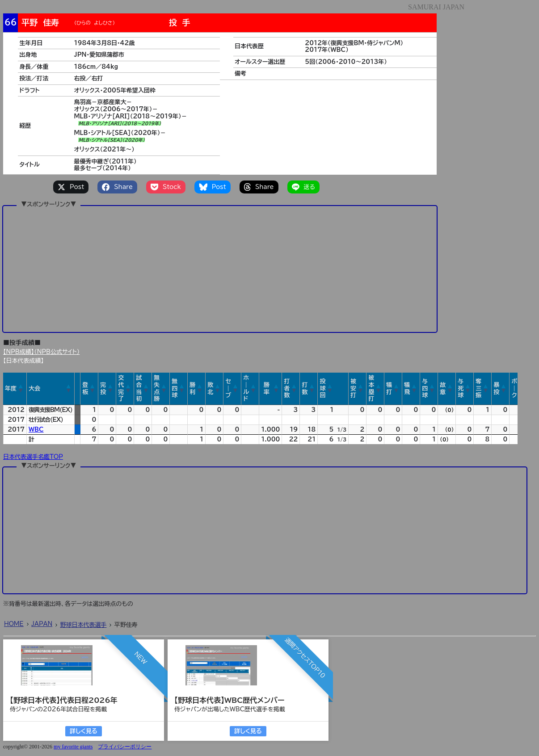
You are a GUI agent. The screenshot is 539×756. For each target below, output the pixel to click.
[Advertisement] (220, 269)
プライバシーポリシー (125, 747)
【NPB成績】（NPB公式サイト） (41, 352)
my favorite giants (73, 747)
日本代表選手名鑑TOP (33, 457)
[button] (21, 389)
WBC (36, 430)
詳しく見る (83, 731)
